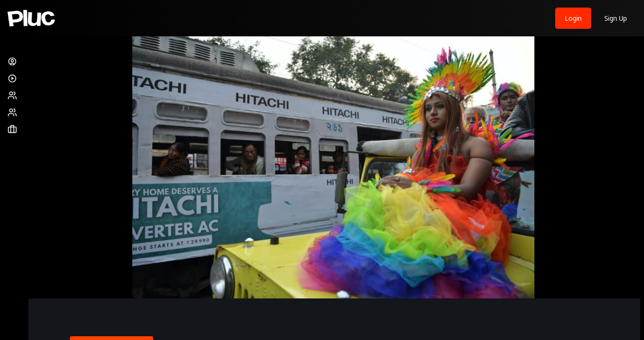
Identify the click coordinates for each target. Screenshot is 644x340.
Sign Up (616, 18)
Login (573, 18)
